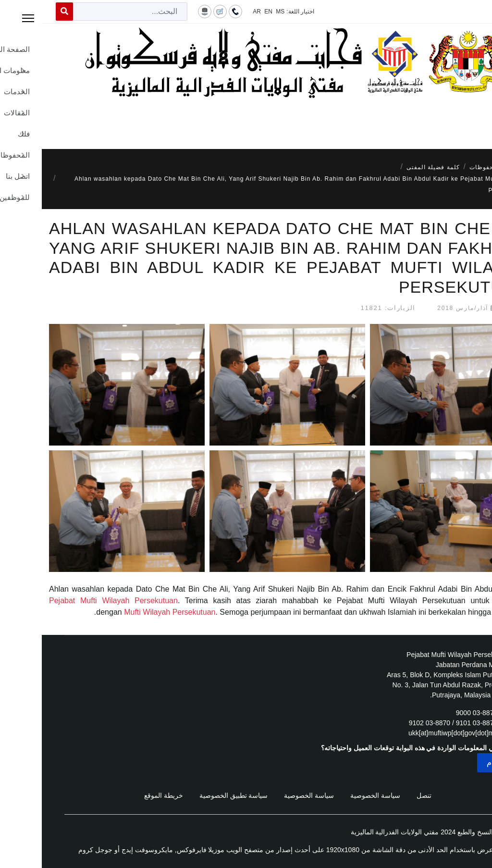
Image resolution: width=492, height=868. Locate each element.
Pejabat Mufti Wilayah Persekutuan (72, 601)
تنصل (382, 795)
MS (238, 12)
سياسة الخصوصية (333, 795)
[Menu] (246, 120)
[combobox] (88, 12)
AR (215, 12)
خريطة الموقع (122, 795)
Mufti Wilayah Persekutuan (128, 612)
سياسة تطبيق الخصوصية (192, 795)
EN (227, 12)
